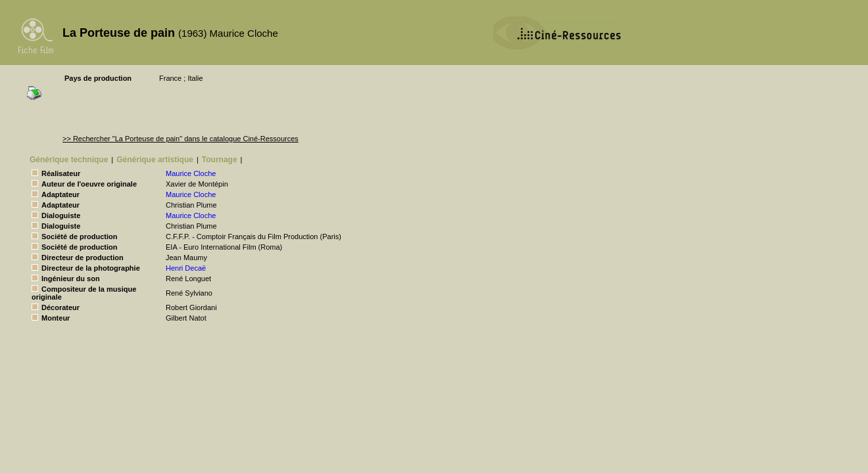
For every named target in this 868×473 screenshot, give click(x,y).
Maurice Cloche (191, 173)
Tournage (220, 160)
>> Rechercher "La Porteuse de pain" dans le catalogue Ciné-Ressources (181, 139)
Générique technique (69, 160)
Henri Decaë (186, 268)
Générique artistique (155, 160)
